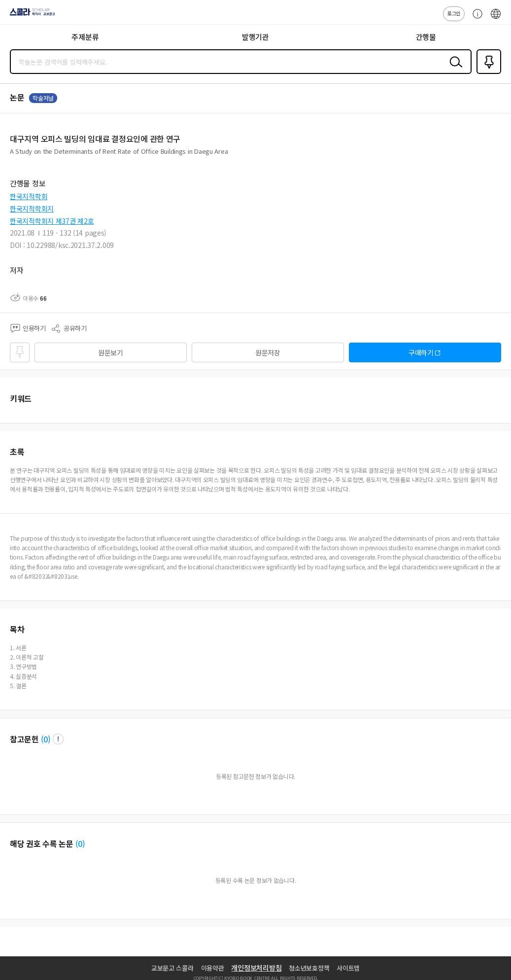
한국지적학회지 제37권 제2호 (52, 221)
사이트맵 (348, 968)
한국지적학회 (29, 196)
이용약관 (213, 968)
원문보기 (111, 352)
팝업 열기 (58, 739)
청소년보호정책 (309, 968)
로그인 (454, 13)
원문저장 (268, 352)
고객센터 (475, 19)
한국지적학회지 (32, 209)
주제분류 (85, 37)
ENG (496, 19)
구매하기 (421, 352)
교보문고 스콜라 (172, 968)
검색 (454, 70)
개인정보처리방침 (256, 968)
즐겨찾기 (487, 73)
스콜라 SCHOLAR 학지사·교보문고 (30, 15)
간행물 (426, 37)
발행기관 (255, 37)
